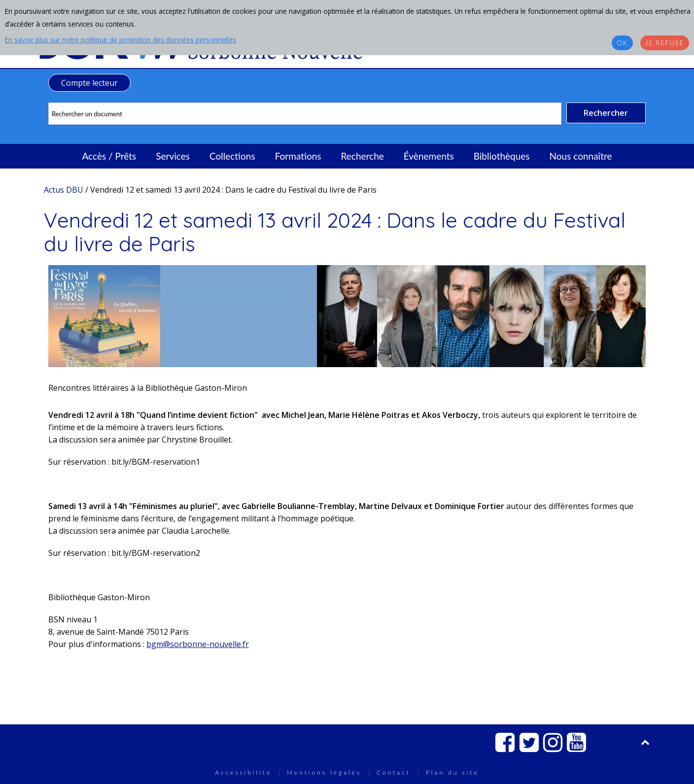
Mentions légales (324, 772)
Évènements (429, 156)
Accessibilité (243, 772)
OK (622, 43)
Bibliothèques (502, 156)
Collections (232, 156)
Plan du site (452, 772)
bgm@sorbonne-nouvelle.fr (198, 644)
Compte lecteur (89, 83)
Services (173, 156)
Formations (298, 156)
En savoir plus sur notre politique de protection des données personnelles (121, 40)
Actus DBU (64, 190)
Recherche (363, 156)
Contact (394, 772)
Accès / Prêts (109, 156)
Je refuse (665, 43)
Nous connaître (581, 156)
